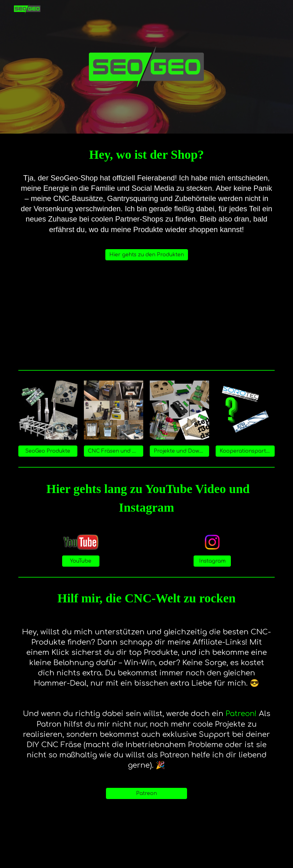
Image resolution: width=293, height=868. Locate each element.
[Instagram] (212, 561)
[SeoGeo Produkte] (48, 451)
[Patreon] (146, 793)
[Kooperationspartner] (245, 451)
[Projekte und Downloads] (179, 451)
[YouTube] (81, 561)
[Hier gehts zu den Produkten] (147, 255)
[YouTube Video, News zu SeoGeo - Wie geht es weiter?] (146, 318)
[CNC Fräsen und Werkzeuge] (114, 451)
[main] (147, 155)
